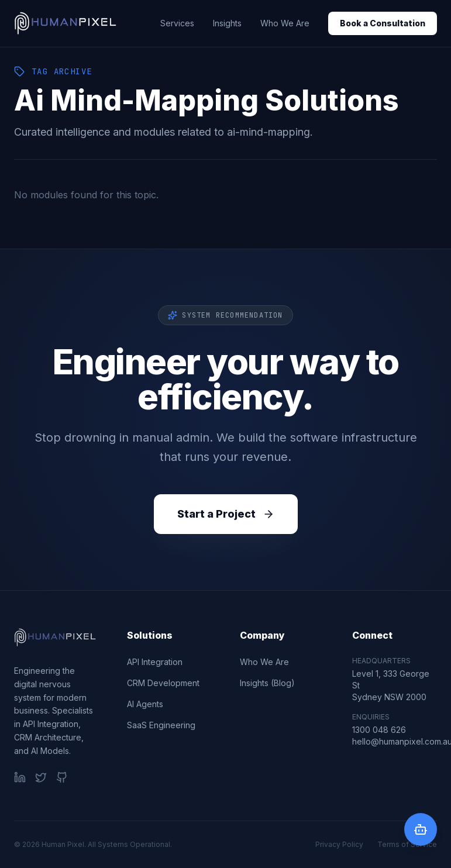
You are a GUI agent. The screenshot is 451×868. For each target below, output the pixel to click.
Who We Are (285, 23)
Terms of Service (407, 844)
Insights (227, 23)
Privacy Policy (339, 844)
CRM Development (163, 683)
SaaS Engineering (161, 725)
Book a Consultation (383, 23)
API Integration (155, 662)
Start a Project (226, 514)
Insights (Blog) (267, 683)
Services (177, 23)
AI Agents (145, 704)
